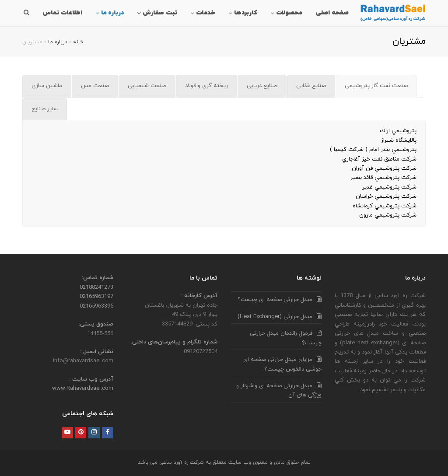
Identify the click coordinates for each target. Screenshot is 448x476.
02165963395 (96, 306)
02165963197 (96, 297)
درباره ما (58, 42)
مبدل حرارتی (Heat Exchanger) (275, 317)
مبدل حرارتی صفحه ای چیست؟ (275, 300)
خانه (78, 42)
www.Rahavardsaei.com (83, 388)
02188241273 (96, 287)
